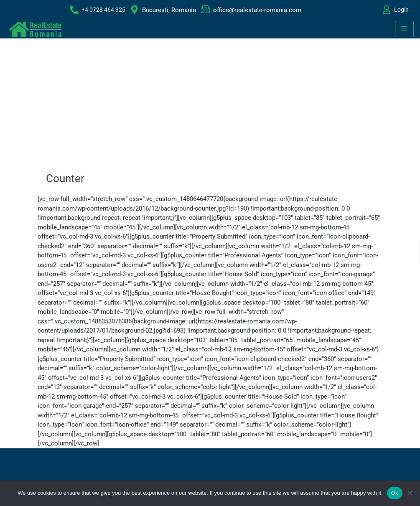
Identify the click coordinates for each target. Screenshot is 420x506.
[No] (410, 493)
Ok (395, 493)
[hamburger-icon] (404, 29)
